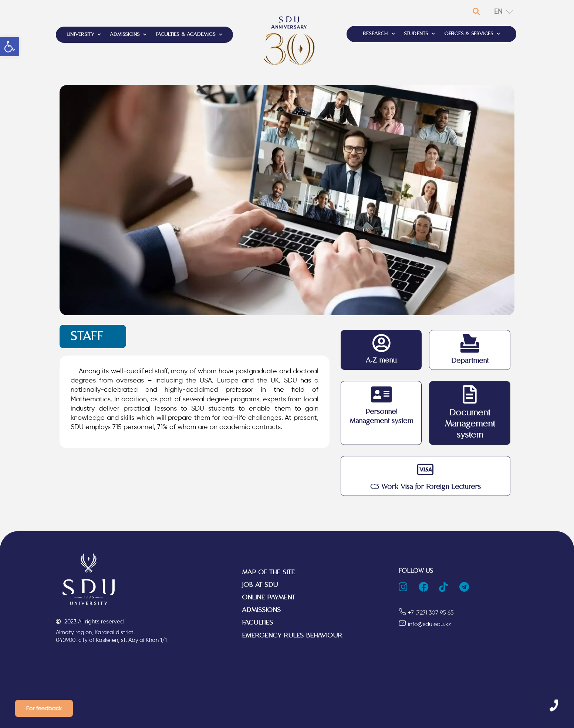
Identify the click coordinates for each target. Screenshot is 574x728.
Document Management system (470, 424)
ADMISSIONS (128, 35)
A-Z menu (381, 360)
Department (470, 361)
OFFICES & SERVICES (472, 34)
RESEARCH (379, 34)
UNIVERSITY (84, 35)
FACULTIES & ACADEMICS (189, 35)
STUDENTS (420, 34)
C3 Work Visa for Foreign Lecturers (426, 487)
